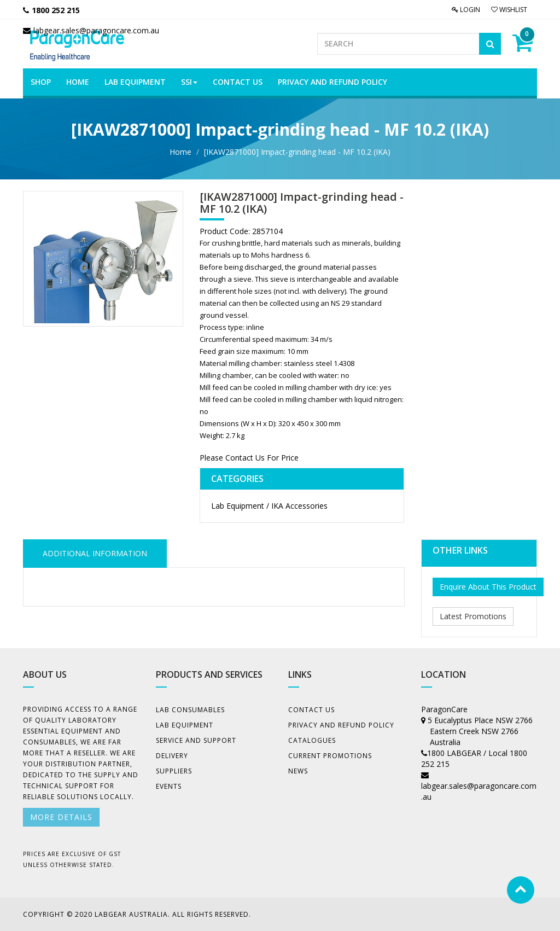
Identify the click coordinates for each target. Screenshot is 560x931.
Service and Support (196, 740)
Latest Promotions (473, 616)
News (298, 771)
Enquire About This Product (488, 587)
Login (466, 10)
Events (169, 786)
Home (180, 152)
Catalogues (312, 740)
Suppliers (174, 771)
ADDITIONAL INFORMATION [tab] (95, 553)
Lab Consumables (190, 710)
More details (61, 817)
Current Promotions (330, 756)
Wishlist (509, 10)
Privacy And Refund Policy (341, 725)
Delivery (172, 756)
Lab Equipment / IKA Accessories (269, 506)
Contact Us (311, 710)
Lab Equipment (185, 725)
